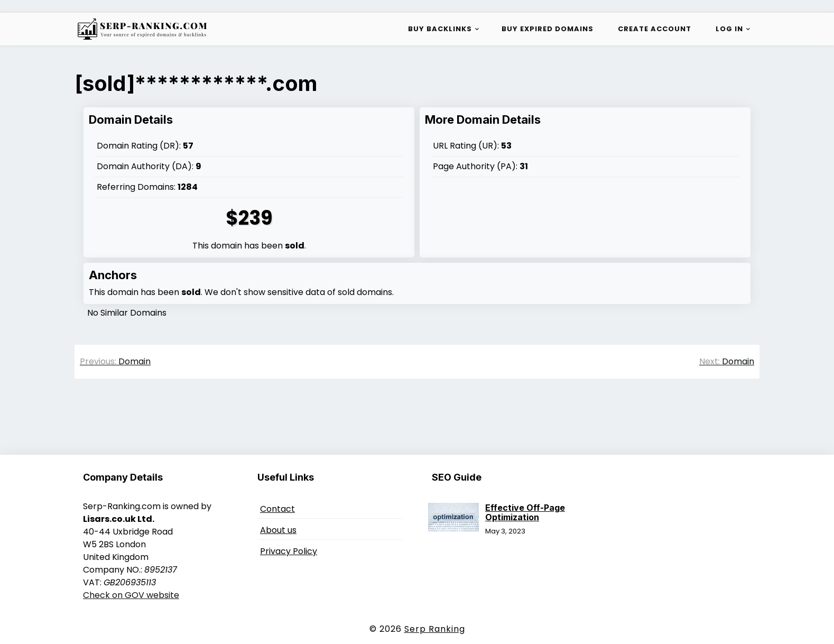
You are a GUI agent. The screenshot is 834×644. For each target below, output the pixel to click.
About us (278, 530)
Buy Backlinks (440, 29)
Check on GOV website (131, 595)
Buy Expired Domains (548, 29)
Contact (277, 509)
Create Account (655, 29)
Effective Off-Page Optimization (525, 512)
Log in (729, 29)
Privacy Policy (289, 551)
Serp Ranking (435, 629)
